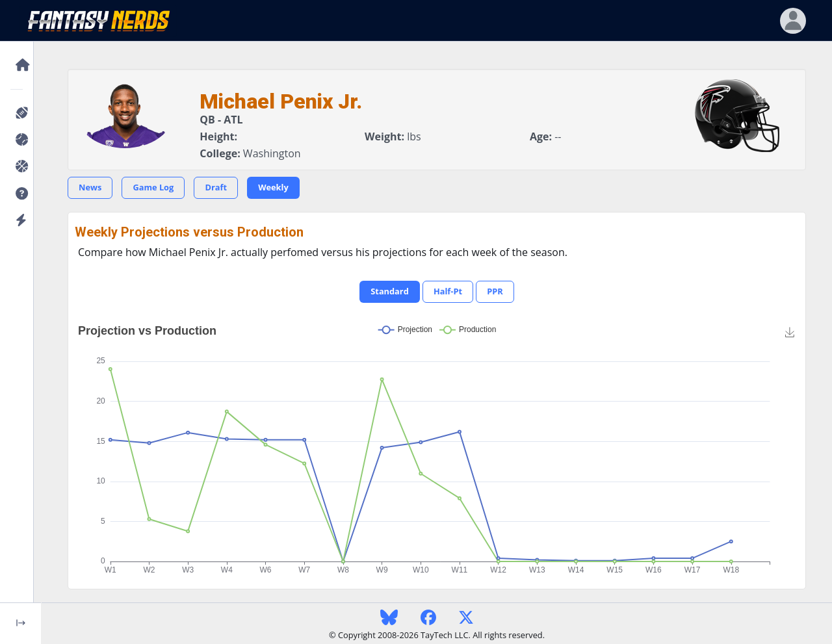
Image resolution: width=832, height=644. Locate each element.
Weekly (273, 187)
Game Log (153, 187)
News (90, 187)
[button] (20, 194)
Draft (216, 187)
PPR (495, 291)
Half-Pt (448, 291)
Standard (389, 291)
